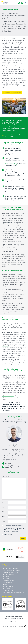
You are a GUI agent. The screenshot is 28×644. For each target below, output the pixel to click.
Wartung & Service (8, 580)
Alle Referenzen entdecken (12, 92)
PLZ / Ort (4, 512)
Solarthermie (6, 75)
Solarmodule (6, 346)
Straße (3, 507)
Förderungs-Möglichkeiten (10, 572)
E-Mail (4, 521)
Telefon (4, 516)
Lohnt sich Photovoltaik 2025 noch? (13, 592)
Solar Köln (5, 576)
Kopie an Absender (8, 534)
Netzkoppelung (6, 361)
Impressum (5, 626)
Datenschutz (13, 626)
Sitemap (21, 626)
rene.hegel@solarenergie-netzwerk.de (13, 467)
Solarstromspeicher (18, 73)
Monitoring (6, 584)
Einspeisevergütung (11, 164)
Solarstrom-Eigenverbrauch (14, 392)
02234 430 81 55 (10, 463)
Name (3, 502)
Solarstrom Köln (7, 586)
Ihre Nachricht (5, 476)
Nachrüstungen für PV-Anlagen (12, 570)
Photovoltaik (7, 73)
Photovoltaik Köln (8, 590)
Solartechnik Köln (8, 588)
